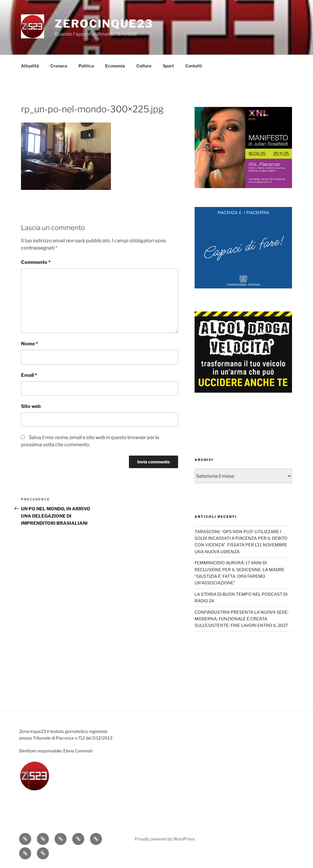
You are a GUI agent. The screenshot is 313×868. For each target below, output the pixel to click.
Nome (30, 344)
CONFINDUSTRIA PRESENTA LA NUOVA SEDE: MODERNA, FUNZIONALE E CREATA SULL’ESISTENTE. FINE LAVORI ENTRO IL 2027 (241, 619)
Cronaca (59, 66)
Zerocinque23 (104, 24)
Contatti (194, 66)
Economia (115, 66)
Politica (86, 66)
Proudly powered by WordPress (165, 839)
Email (29, 375)
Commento (36, 262)
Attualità (30, 66)
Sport (168, 66)
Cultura (144, 66)
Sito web (31, 406)
